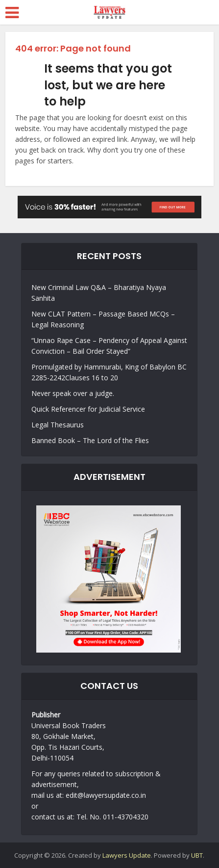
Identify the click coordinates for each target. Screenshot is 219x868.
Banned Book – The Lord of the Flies (90, 440)
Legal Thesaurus (58, 425)
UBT (197, 855)
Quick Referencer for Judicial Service (88, 409)
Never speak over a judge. (73, 393)
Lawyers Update (127, 855)
